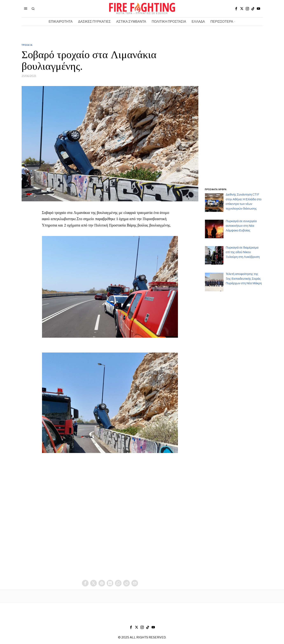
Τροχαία (27, 45)
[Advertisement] (234, 118)
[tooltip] (236, 9)
